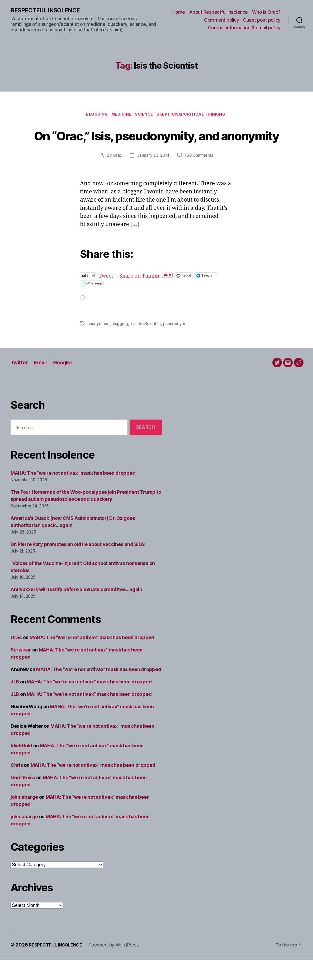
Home (179, 12)
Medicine (121, 116)
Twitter (20, 383)
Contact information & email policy (244, 28)
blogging (120, 344)
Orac (116, 176)
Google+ (67, 383)
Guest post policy (262, 20)
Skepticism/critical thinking (196, 116)
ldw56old (21, 766)
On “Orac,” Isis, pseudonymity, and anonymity (156, 145)
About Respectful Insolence (219, 12)
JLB (15, 702)
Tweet (107, 296)
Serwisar (21, 670)
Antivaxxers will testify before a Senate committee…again (76, 610)
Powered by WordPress (118, 965)
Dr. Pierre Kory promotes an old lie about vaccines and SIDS (78, 565)
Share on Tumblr (143, 296)
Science (146, 116)
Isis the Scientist (147, 344)
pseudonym (176, 344)
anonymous (99, 344)
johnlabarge (24, 817)
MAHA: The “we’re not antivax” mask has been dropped (73, 493)
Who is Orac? (266, 12)
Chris (17, 785)
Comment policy (221, 20)
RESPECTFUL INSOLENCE (48, 11)
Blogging (94, 116)
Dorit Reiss (23, 798)
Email (43, 383)
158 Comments (200, 176)
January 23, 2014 (153, 176)
